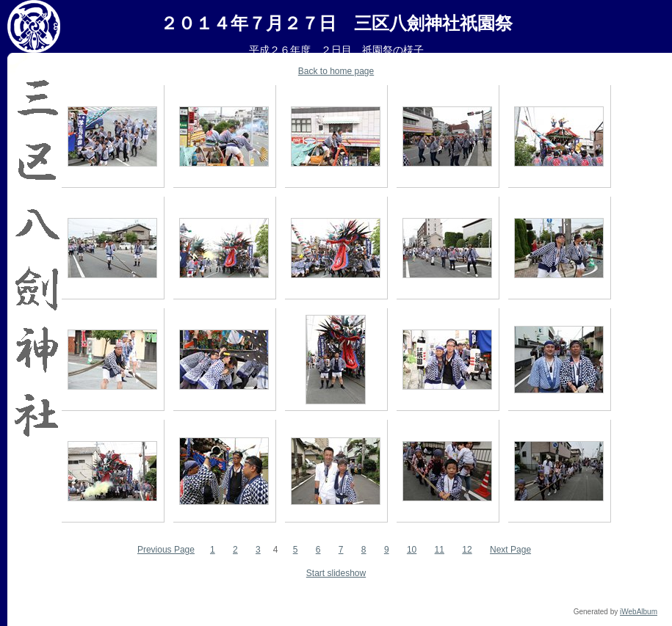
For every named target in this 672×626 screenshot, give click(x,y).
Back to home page (336, 71)
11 (440, 550)
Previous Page (166, 550)
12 (467, 550)
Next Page (510, 550)
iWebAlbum (639, 612)
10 (412, 550)
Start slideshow (336, 573)
